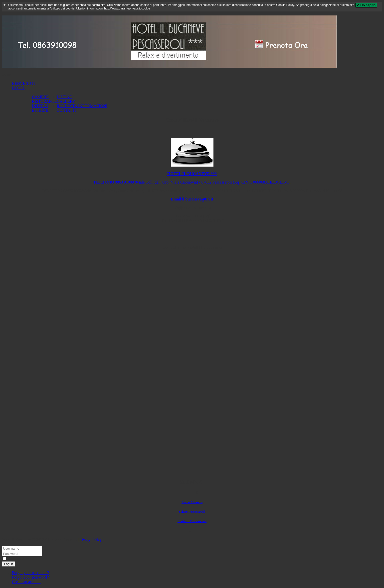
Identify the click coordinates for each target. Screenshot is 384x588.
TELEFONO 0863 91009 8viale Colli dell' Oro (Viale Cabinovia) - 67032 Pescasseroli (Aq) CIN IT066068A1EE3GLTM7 (192, 182)
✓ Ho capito (366, 5)
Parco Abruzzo (192, 502)
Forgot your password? (30, 577)
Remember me (17, 559)
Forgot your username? (30, 573)
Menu (7, 75)
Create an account (26, 582)
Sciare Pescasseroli (192, 512)
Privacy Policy (90, 539)
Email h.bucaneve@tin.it (192, 199)
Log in (8, 564)
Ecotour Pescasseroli (192, 521)
